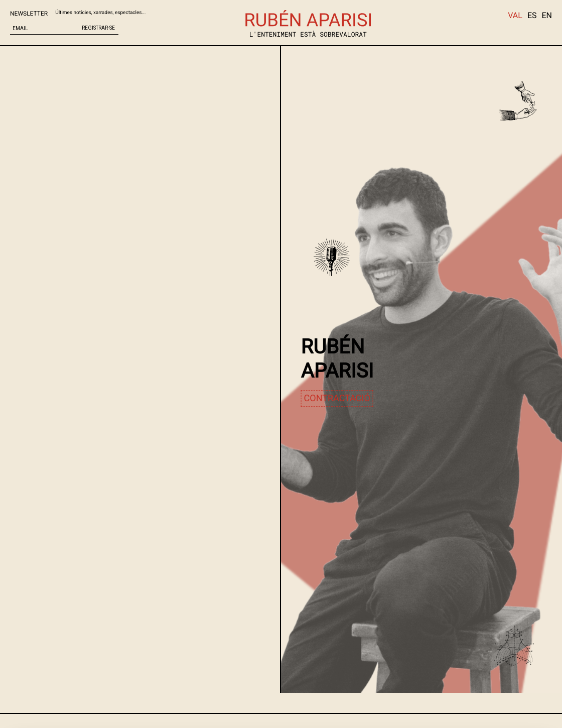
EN (547, 15)
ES (532, 15)
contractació (337, 398)
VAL (515, 15)
